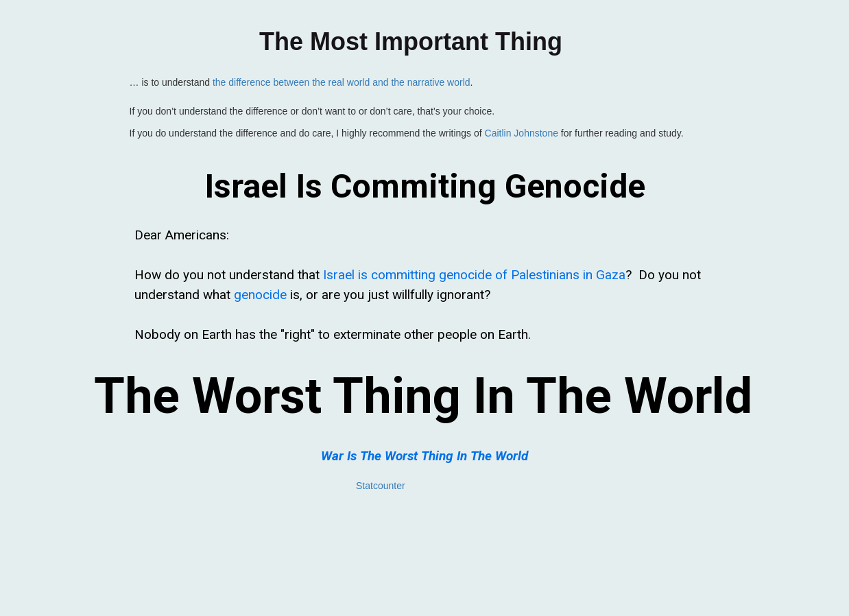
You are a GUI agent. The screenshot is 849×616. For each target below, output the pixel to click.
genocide (260, 295)
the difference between (262, 82)
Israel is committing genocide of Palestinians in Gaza (474, 275)
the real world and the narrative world (391, 82)
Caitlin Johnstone (522, 133)
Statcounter (381, 486)
